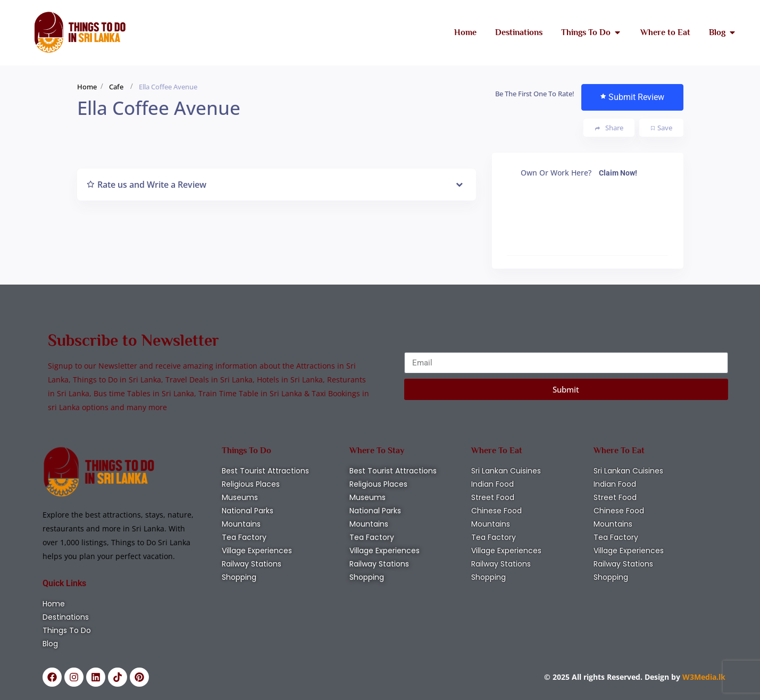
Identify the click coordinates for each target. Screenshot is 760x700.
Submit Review (632, 97)
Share (609, 128)
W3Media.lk (703, 677)
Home (87, 87)
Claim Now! (618, 173)
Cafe (116, 87)
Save (662, 128)
